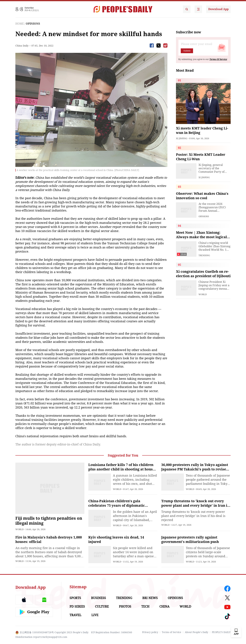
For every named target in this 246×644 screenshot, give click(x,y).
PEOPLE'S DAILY (221, 632)
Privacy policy (150, 632)
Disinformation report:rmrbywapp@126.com (41, 637)
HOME (20, 24)
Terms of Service (172, 632)
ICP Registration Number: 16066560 (112, 632)
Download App (218, 9)
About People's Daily (197, 632)
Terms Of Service (218, 59)
